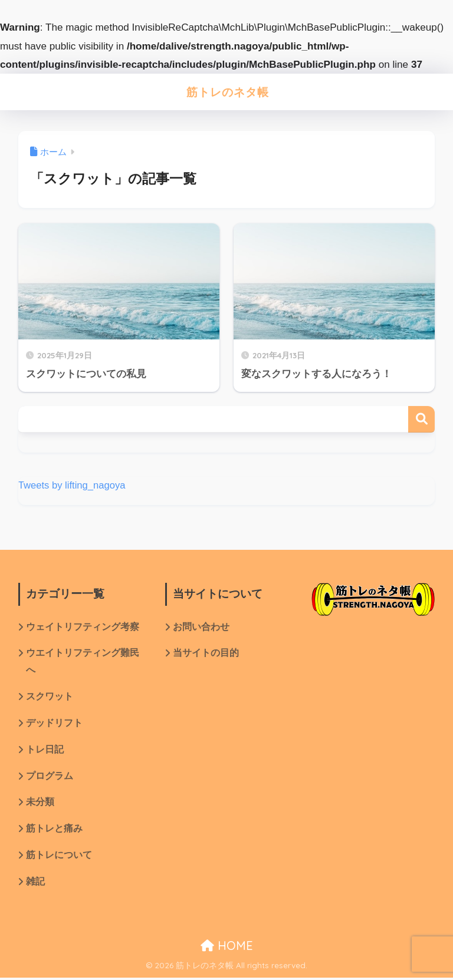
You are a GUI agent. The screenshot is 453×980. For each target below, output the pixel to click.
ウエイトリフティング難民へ (83, 662)
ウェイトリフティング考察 (83, 627)
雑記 (35, 884)
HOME (227, 947)
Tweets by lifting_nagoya (73, 485)
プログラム (50, 778)
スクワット (50, 697)
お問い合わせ (201, 627)
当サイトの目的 (206, 654)
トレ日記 (45, 751)
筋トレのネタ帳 (228, 92)
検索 (421, 419)
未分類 (40, 804)
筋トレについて (59, 857)
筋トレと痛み (54, 831)
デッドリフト (54, 725)
